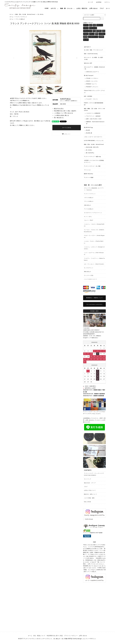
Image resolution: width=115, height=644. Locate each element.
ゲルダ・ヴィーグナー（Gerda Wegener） (94, 236)
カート (108, 8)
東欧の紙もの (88, 272)
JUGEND (101, 37)
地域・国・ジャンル (66, 8)
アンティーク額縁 (89, 177)
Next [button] (77, 58)
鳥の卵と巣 (89, 133)
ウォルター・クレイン (92, 99)
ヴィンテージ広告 (89, 275)
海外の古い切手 (88, 63)
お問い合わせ (93, 8)
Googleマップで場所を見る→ (91, 338)
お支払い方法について (90, 490)
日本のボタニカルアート (93, 72)
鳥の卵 (88, 130)
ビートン (86, 25)
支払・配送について (39, 636)
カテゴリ (53, 8)
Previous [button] (14, 58)
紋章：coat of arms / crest (94, 119)
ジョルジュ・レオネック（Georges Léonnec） (94, 248)
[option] (45, 57)
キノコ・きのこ (88, 217)
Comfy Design (89, 519)
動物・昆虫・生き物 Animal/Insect (25, 14)
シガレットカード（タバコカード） (93, 137)
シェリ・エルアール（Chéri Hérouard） (94, 254)
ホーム (11, 14)
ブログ (102, 8)
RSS (85, 502)
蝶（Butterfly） (91, 153)
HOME (47, 8)
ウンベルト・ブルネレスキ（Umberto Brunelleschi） (94, 231)
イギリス (86, 28)
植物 (97, 34)
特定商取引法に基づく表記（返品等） (66, 111)
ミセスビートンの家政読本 (93, 113)
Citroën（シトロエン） (92, 78)
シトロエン (102, 34)
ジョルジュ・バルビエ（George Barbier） (94, 225)
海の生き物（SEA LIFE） (93, 147)
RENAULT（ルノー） (92, 84)
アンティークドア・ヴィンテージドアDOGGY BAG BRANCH (94, 474)
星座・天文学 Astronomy (91, 54)
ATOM (89, 502)
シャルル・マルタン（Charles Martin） (94, 242)
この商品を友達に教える (62, 115)
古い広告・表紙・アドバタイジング (93, 50)
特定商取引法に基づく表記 (55, 636)
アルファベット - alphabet (93, 116)
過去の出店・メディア (90, 483)
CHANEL (99, 31)
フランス (92, 34)
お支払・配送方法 (82, 8)
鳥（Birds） (41, 14)
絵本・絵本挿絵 (88, 96)
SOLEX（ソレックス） (92, 81)
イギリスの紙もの (89, 198)
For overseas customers (94, 304)
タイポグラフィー (93, 37)
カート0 (89, 2)
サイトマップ (88, 479)
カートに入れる (67, 128)
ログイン (106, 2)
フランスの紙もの (20, 19)
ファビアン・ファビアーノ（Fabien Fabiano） (94, 259)
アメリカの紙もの (89, 209)
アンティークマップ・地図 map (92, 157)
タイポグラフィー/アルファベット (93, 213)
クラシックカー (88, 31)
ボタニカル (100, 25)
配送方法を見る (59, 109)
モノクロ (86, 40)
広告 (104, 31)
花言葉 (85, 37)
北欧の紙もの (88, 205)
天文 (94, 31)
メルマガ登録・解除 (89, 498)
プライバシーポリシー (71, 636)
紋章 (91, 25)
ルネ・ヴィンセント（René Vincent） (94, 264)
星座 (94, 25)
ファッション (88, 170)
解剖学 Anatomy (89, 174)
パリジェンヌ (93, 28)
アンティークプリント (21, 17)
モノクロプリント (89, 268)
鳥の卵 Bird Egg (88, 127)
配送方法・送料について (90, 494)
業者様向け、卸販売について (94, 298)
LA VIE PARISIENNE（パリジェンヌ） (94, 141)
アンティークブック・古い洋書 (92, 166)
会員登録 (98, 2)
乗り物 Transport (89, 76)
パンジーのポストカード (90, 279)
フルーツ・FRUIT (89, 220)
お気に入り (66, 134)
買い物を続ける (59, 118)
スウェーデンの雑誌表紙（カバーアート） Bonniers (94, 189)
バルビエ (86, 34)
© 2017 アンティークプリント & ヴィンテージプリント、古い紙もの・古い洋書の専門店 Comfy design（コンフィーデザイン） (57, 639)
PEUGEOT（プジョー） (92, 87)
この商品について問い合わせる (64, 113)
